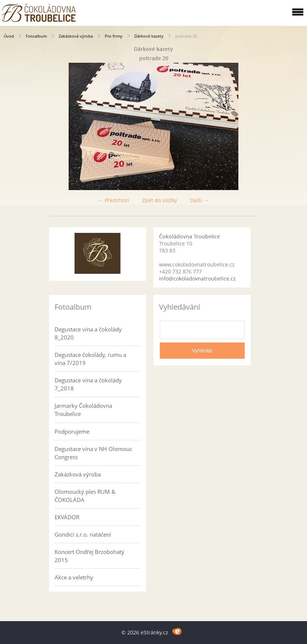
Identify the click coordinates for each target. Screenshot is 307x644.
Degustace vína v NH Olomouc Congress (93, 453)
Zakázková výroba (76, 36)
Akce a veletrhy (74, 577)
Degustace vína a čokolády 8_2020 (88, 333)
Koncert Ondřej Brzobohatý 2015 (89, 556)
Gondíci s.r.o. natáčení (83, 534)
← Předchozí (114, 200)
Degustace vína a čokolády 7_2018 (88, 384)
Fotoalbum (36, 36)
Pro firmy (114, 36)
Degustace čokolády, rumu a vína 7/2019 (90, 359)
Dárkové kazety (149, 36)
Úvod (9, 36)
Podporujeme (72, 431)
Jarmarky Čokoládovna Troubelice (83, 410)
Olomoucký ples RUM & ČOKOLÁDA (85, 496)
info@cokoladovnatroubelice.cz (197, 278)
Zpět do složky (160, 200)
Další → (199, 200)
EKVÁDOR (67, 517)
